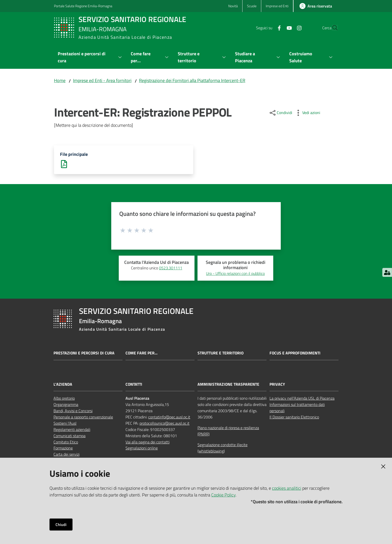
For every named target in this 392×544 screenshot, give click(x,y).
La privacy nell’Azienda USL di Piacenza (302, 399)
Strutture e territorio (220, 354)
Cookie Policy (223, 495)
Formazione (63, 449)
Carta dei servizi (66, 455)
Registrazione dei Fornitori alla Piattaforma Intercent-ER (192, 80)
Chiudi (61, 524)
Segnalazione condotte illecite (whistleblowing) (222, 448)
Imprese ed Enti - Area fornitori (102, 80)
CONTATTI (134, 385)
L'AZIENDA (63, 385)
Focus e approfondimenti (295, 354)
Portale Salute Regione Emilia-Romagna (83, 6)
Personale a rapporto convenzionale (83, 417)
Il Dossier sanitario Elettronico (294, 417)
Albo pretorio (64, 399)
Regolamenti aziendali (72, 430)
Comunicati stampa (69, 436)
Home (60, 80)
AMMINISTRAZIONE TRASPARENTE (228, 385)
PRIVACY (277, 385)
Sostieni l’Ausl (65, 424)
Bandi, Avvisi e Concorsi (73, 411)
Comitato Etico (66, 442)
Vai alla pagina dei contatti (147, 442)
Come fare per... (141, 354)
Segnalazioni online (142, 449)
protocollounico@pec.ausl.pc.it (164, 424)
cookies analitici (287, 488)
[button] (332, 28)
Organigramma (66, 405)
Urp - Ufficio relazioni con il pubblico (235, 274)
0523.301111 (171, 268)
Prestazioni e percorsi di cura (84, 354)
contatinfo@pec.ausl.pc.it (169, 417)
